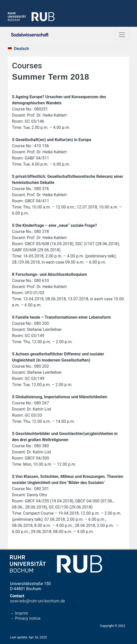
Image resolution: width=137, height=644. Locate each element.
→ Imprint (19, 613)
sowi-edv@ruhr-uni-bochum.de (37, 601)
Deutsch (22, 49)
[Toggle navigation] (122, 35)
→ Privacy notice (25, 618)
